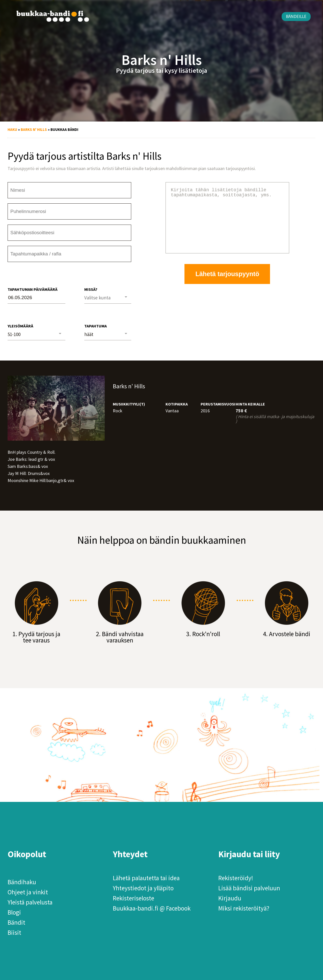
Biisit (14, 933)
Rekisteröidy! (236, 878)
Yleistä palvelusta (30, 902)
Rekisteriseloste (133, 898)
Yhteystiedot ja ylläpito (143, 888)
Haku (12, 129)
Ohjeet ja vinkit (28, 892)
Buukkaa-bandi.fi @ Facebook (152, 908)
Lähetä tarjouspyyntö (227, 286)
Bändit (16, 922)
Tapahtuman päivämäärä (33, 289)
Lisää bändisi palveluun (249, 888)
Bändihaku (22, 882)
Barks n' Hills (34, 129)
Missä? (91, 289)
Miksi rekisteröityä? (244, 908)
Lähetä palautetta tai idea (146, 878)
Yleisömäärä (20, 326)
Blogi (14, 912)
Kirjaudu (230, 898)
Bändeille (296, 16)
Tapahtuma (96, 326)
